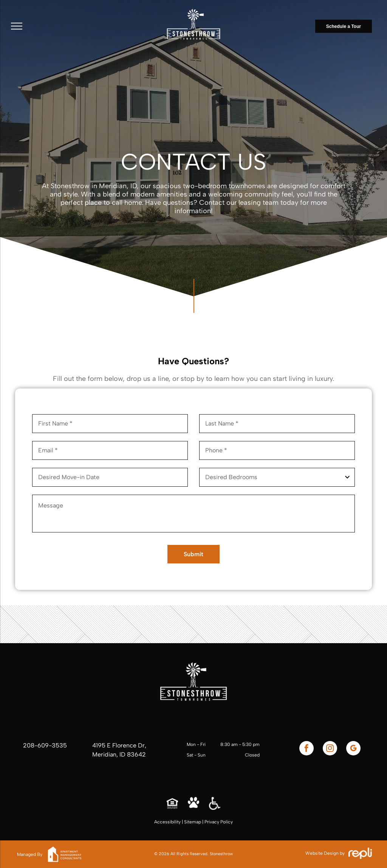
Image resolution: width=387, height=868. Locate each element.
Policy (227, 822)
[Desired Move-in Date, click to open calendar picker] (110, 477)
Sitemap (193, 822)
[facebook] (307, 749)
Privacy (212, 822)
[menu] (17, 26)
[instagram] (330, 749)
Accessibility (167, 822)
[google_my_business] (353, 749)
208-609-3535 (45, 745)
